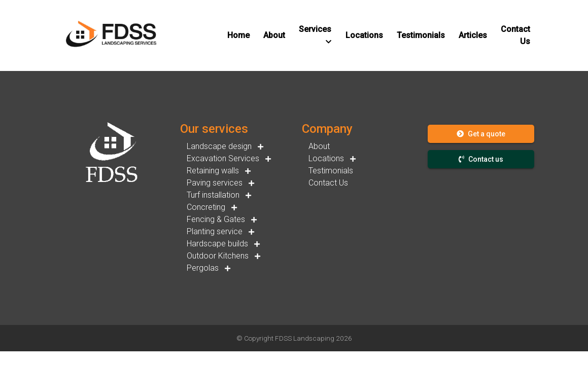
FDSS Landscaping (305, 338)
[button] (238, 35)
